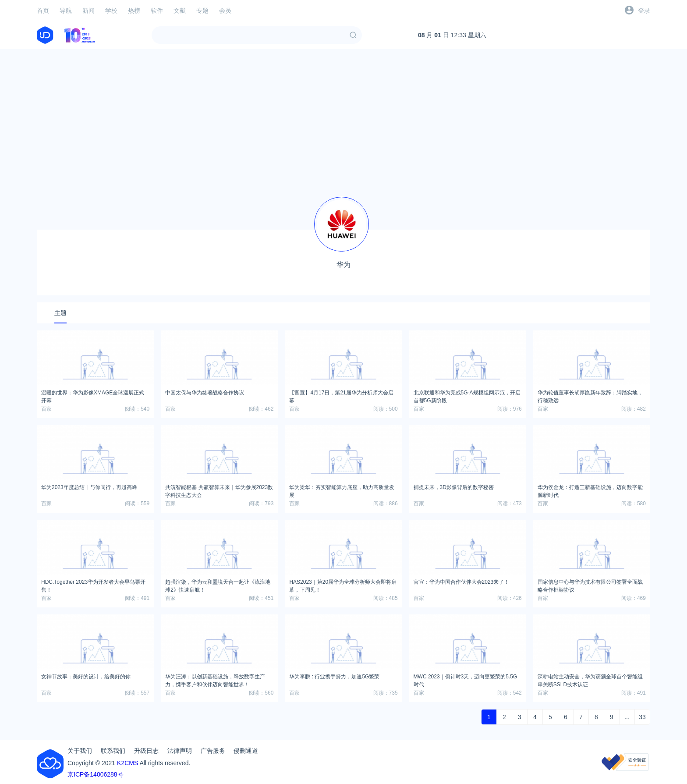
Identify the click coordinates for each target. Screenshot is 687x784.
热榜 (134, 11)
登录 (644, 11)
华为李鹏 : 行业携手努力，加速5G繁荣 (334, 677)
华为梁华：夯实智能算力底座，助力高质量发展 (342, 490)
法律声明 (180, 751)
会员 (225, 11)
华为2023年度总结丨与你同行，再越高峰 (89, 487)
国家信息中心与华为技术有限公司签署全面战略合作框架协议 (590, 585)
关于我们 (80, 751)
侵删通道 (246, 751)
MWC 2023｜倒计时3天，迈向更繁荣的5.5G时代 (466, 679)
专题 (202, 11)
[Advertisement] (343, 117)
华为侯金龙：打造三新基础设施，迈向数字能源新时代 (590, 490)
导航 (66, 11)
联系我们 (113, 751)
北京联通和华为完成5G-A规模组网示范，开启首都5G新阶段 (467, 395)
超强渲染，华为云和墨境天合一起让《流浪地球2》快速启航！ (218, 585)
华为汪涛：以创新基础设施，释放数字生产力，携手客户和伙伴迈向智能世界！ (215, 679)
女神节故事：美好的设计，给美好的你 (86, 677)
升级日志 (146, 751)
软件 (157, 11)
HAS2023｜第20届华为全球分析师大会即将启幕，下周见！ (343, 585)
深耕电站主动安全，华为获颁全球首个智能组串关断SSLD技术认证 (590, 679)
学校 (111, 11)
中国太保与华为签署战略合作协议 (205, 393)
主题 (60, 313)
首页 (43, 11)
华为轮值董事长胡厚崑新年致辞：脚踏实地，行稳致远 (590, 395)
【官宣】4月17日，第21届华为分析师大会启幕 (341, 395)
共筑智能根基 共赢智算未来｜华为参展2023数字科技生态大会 (219, 490)
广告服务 (213, 751)
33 (642, 717)
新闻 (89, 11)
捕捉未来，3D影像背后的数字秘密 (454, 487)
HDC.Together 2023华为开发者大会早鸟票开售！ (93, 585)
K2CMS (127, 763)
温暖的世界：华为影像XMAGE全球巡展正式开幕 (93, 395)
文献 (180, 11)
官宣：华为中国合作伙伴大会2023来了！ (462, 582)
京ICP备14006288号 (96, 774)
